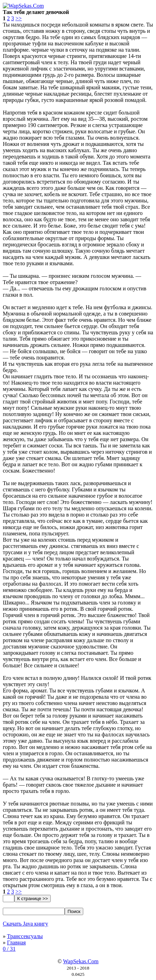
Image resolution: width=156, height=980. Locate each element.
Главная (16, 942)
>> (19, 18)
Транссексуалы (25, 936)
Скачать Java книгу (26, 924)
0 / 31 (9, 949)
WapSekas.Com (81, 961)
